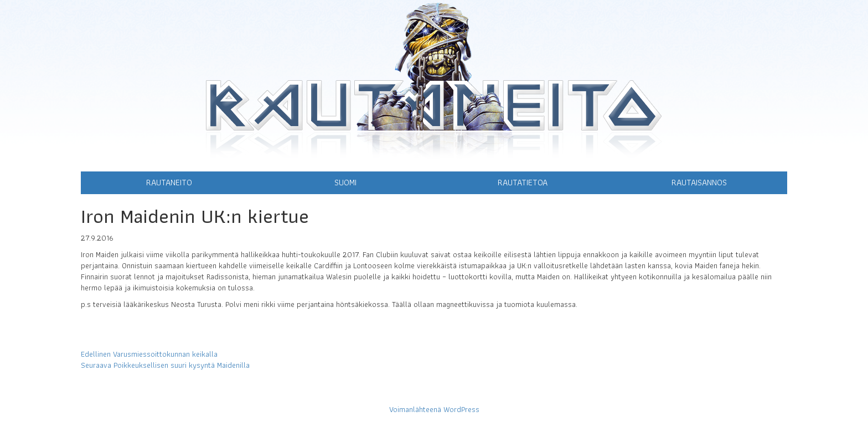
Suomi (345, 182)
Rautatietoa (523, 182)
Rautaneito (169, 182)
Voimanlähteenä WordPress (434, 409)
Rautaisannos (699, 182)
